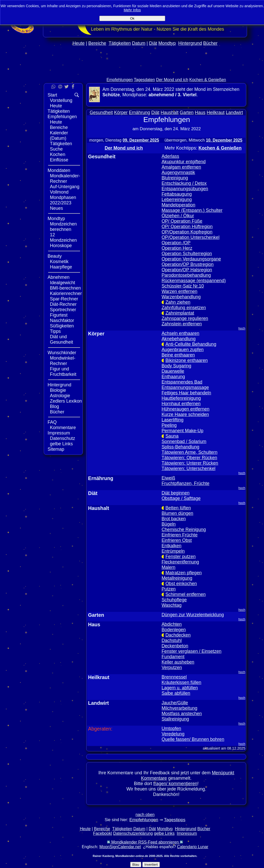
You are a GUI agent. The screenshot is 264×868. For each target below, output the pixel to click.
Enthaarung (173, 377)
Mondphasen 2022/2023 (63, 200)
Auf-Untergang (65, 187)
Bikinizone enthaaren (187, 360)
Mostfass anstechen (182, 714)
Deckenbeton (175, 646)
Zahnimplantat (180, 313)
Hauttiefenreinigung (181, 398)
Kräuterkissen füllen (182, 682)
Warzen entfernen (179, 291)
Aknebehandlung (179, 339)
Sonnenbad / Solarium (184, 441)
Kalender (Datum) (59, 136)
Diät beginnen (176, 493)
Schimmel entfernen (186, 594)
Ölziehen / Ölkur (178, 216)
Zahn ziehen (178, 302)
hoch (242, 328)
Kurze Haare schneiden (185, 414)
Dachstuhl (172, 640)
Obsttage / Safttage (181, 498)
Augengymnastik (178, 172)
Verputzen (172, 667)
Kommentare (63, 428)
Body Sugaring (176, 366)
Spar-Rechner (64, 299)
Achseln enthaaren (181, 333)
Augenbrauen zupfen (183, 350)
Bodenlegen (174, 630)
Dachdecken (178, 635)
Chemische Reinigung (184, 530)
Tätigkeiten (120, 43)
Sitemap (56, 449)
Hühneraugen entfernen (186, 409)
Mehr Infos (132, 10)
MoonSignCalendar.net (120, 847)
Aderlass (170, 156)
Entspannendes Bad (182, 382)
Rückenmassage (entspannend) (194, 281)
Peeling (169, 425)
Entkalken (171, 546)
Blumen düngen (177, 513)
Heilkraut (215, 112)
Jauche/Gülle (175, 703)
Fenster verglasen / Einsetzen (192, 651)
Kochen (58, 154)
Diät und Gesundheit (61, 339)
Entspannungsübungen (185, 189)
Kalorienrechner (66, 293)
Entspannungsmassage (185, 387)
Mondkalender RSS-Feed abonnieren (145, 842)
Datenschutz (63, 438)
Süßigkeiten (62, 326)
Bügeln (169, 524)
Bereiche (97, 43)
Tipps (55, 331)
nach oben (145, 815)
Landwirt (235, 112)
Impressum (59, 433)
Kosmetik (59, 262)
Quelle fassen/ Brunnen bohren (193, 739)
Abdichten (172, 624)
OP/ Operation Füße (182, 221)
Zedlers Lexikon (66, 401)
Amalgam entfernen (181, 167)
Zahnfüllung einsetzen (184, 308)
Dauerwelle (173, 371)
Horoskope (61, 246)
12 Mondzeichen (63, 237)
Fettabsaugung (177, 194)
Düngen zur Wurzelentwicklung (193, 615)
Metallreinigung (177, 578)
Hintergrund (190, 43)
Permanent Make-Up (182, 431)
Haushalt (169, 112)
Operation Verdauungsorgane (191, 259)
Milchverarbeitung (179, 708)
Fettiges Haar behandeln (186, 393)
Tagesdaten (144, 80)
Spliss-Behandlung (181, 447)
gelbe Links (61, 444)
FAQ (52, 422)
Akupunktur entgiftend (184, 162)
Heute (79, 43)
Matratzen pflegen (184, 573)
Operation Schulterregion (187, 254)
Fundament (173, 657)
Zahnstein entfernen (182, 324)
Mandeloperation (178, 205)
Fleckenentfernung (180, 562)
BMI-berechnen (65, 288)
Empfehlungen (120, 80)
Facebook (102, 833)
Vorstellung (61, 100)
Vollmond (59, 192)
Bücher (210, 43)
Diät (153, 43)
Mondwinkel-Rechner (63, 361)
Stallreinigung (175, 719)
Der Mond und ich (172, 80)
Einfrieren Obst (177, 540)
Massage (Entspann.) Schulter (192, 210)
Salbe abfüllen (176, 693)
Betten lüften (178, 508)
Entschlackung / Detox (184, 183)
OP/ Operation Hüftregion (187, 227)
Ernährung (139, 112)
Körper (121, 112)
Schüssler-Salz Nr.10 (183, 286)
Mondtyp (167, 43)
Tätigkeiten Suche (61, 146)
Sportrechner (63, 310)
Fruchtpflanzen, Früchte (186, 483)
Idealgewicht (63, 283)
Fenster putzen (181, 557)
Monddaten (59, 170)
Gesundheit (101, 112)
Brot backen (174, 519)
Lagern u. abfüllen (180, 688)
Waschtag (172, 605)
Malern (169, 567)
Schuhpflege (174, 600)
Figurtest (59, 315)
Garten (187, 112)
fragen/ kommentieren (175, 784)
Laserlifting (173, 420)
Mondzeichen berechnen (63, 227)
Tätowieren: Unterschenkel (188, 468)
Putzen (169, 589)
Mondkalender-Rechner (65, 179)
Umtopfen (171, 728)
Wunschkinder (62, 353)
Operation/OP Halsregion (187, 270)
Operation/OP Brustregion (188, 264)
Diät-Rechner (63, 304)
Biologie (58, 390)
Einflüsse (59, 160)
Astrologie (60, 396)
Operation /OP (176, 243)
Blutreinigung (175, 178)
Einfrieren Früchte (180, 535)
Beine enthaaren (178, 355)
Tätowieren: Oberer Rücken (189, 458)
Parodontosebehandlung (186, 275)
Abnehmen (59, 277)
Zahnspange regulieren (185, 318)
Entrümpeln (173, 551)
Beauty (55, 256)
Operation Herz (177, 248)
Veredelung (173, 734)
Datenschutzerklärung (133, 833)
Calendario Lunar (193, 847)
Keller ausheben (178, 662)
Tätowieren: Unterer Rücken (190, 463)
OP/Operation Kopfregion (187, 232)
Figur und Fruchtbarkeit (63, 372)
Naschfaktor (62, 320)
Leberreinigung (177, 199)
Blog (54, 406)
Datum (139, 43)
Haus (200, 112)
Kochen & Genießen (208, 80)
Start (52, 95)
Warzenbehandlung (181, 297)
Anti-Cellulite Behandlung (191, 344)
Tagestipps (175, 820)
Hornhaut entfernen (181, 404)
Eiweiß (168, 478)
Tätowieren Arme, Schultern (190, 452)
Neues (56, 208)
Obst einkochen (181, 584)
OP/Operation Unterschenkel (191, 237)
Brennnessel (174, 677)
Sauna (172, 436)
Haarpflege (61, 267)
